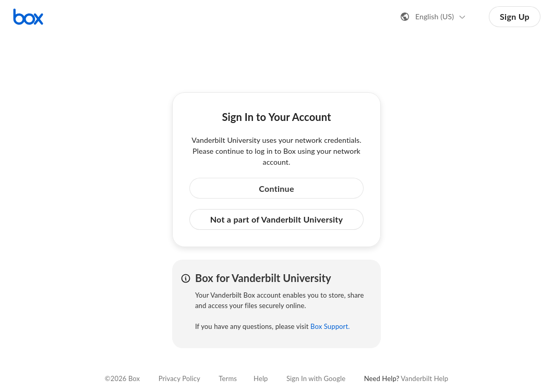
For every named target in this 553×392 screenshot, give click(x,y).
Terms (228, 378)
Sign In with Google (316, 378)
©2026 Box (122, 378)
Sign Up (515, 16)
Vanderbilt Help (424, 378)
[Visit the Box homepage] (28, 17)
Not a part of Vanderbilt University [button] (277, 219)
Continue (276, 188)
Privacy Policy (179, 378)
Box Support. (330, 326)
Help (261, 378)
